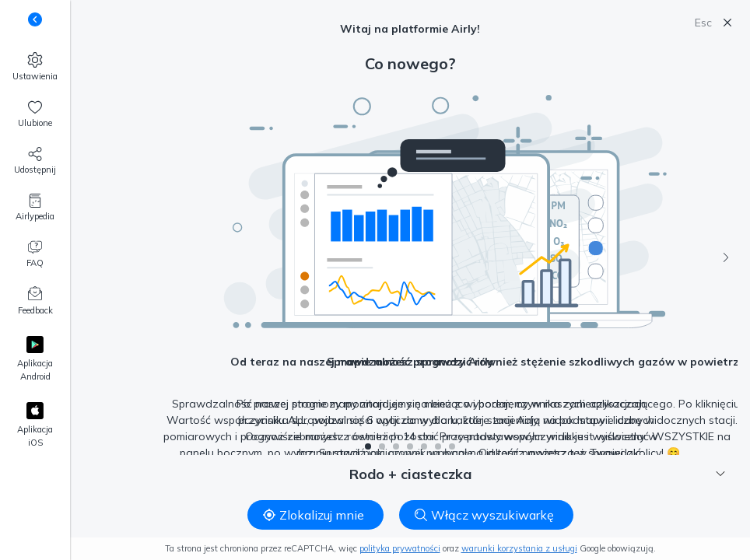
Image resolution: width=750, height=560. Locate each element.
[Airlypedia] (35, 208)
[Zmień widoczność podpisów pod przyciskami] (35, 19)
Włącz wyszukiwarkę (484, 515)
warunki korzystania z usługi (519, 548)
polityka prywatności (400, 548)
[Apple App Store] (35, 426)
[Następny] (726, 257)
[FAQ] (35, 254)
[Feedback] (35, 302)
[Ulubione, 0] (35, 114)
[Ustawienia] (35, 67)
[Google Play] (35, 360)
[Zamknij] (727, 23)
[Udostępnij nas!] (35, 161)
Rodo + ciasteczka (538, 474)
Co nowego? (410, 63)
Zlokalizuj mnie (314, 515)
